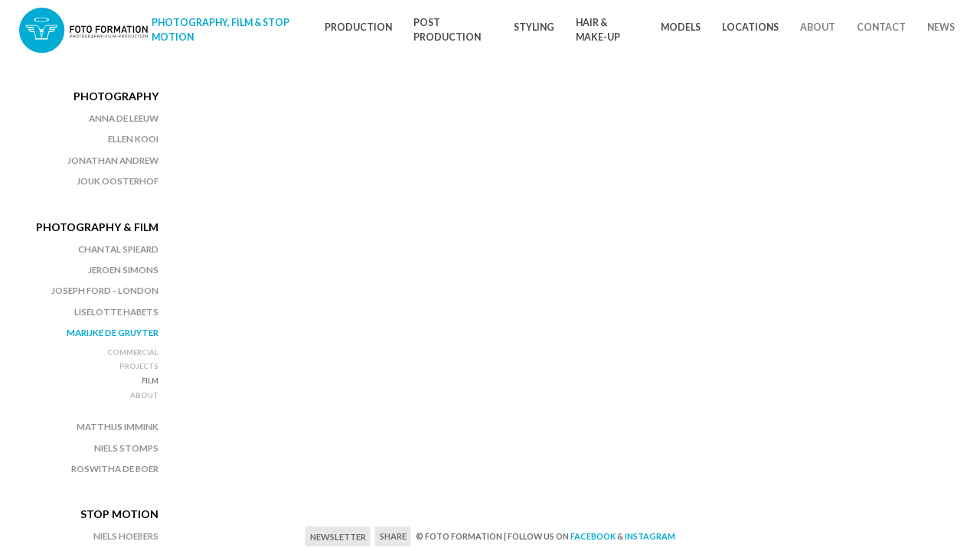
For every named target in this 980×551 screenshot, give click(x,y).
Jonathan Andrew (113, 160)
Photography (116, 96)
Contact (881, 27)
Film (150, 381)
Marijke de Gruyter (113, 333)
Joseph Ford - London (105, 290)
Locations (750, 27)
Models (681, 27)
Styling (534, 27)
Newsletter (338, 537)
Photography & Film (97, 227)
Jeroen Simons (123, 270)
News (941, 27)
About (818, 27)
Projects (139, 366)
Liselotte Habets (116, 312)
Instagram (650, 536)
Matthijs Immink (118, 427)
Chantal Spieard (118, 249)
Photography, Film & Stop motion (220, 30)
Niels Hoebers (126, 536)
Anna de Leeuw (124, 118)
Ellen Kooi (133, 139)
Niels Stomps (126, 448)
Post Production (447, 30)
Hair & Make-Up (598, 30)
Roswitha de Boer (115, 469)
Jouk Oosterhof (118, 181)
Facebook (593, 536)
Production (358, 27)
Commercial (133, 352)
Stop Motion (119, 514)
